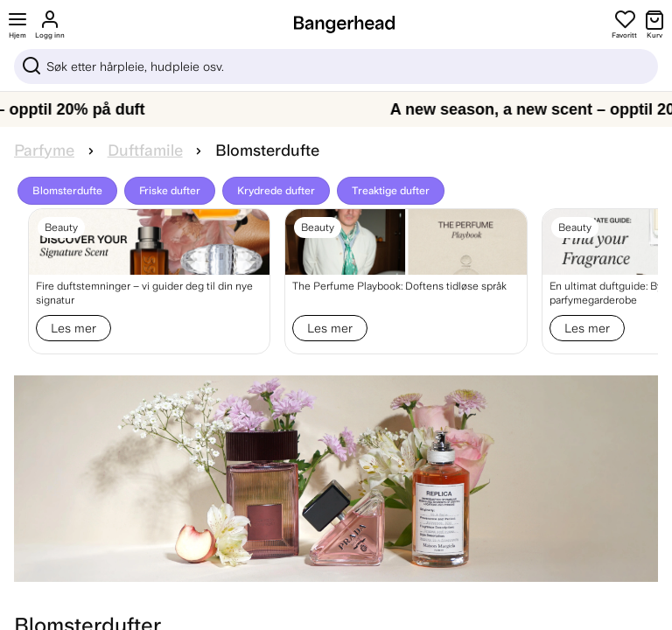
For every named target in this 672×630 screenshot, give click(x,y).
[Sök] (336, 66)
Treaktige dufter (391, 191)
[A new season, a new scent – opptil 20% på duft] (336, 109)
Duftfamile (145, 150)
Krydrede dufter (276, 191)
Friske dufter (170, 191)
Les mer (73, 328)
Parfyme (44, 150)
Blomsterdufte (67, 191)
